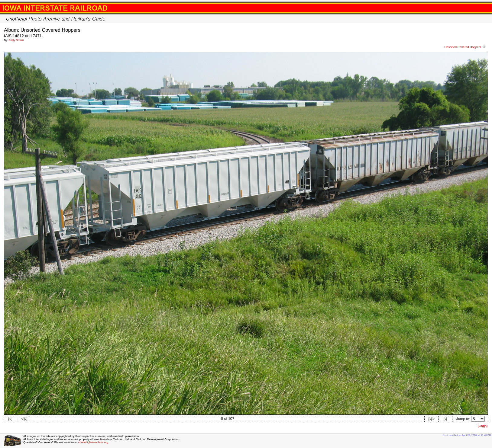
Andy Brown (16, 40)
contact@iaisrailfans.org (93, 442)
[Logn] (482, 426)
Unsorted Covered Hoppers (465, 47)
